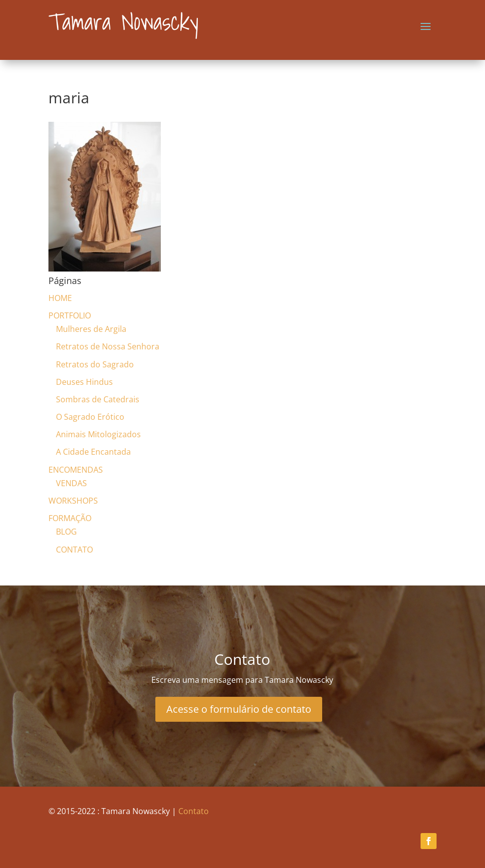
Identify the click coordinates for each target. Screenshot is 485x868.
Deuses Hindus (84, 382)
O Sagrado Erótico (90, 417)
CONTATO (74, 550)
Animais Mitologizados (98, 434)
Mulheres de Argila (91, 329)
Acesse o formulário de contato (239, 709)
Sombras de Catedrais (98, 399)
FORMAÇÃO (70, 518)
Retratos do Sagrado (95, 364)
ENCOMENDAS (76, 470)
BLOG (66, 532)
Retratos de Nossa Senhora (108, 346)
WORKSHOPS (73, 501)
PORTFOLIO (70, 315)
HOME (60, 298)
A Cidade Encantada (93, 452)
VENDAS (71, 483)
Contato (194, 811)
